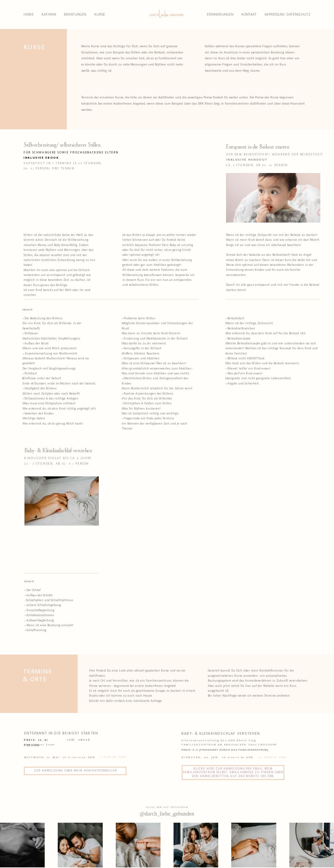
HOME (29, 14)
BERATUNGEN (75, 14)
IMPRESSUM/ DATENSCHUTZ (288, 14)
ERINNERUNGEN (220, 14)
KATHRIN (49, 14)
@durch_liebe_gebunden (167, 814)
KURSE (100, 14)
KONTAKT (249, 14)
